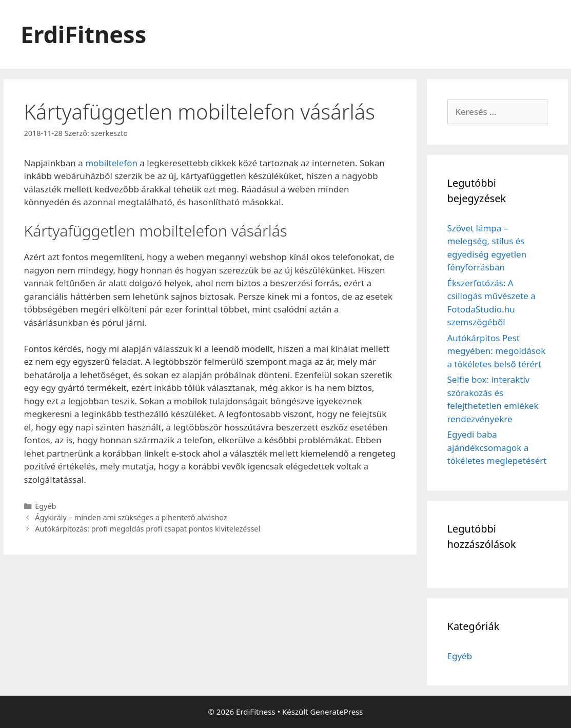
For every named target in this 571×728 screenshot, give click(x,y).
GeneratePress (336, 712)
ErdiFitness (83, 34)
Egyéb (45, 506)
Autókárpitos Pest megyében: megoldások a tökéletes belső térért (497, 351)
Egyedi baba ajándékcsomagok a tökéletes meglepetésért (497, 447)
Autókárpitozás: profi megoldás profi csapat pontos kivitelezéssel (147, 529)
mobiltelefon (111, 163)
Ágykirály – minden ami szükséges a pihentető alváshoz (131, 517)
